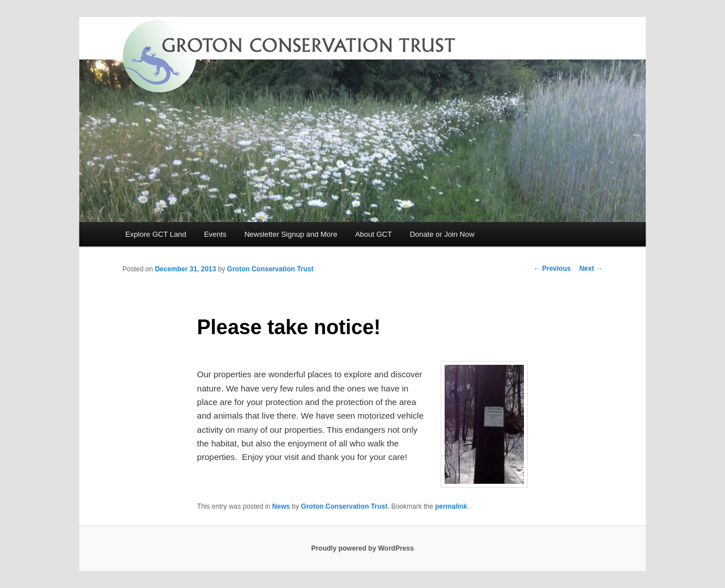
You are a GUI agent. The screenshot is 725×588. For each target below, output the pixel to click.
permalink (451, 506)
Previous (552, 269)
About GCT (374, 234)
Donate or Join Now (442, 234)
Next (591, 269)
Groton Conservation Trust (270, 269)
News (281, 506)
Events (215, 234)
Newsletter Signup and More (291, 234)
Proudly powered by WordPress (362, 548)
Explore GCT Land (155, 234)
